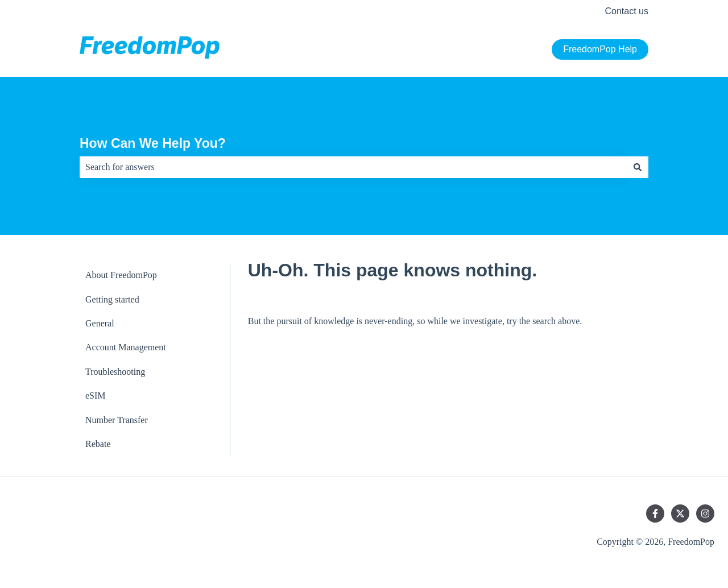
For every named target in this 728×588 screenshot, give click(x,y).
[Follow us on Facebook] (655, 514)
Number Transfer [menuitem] (117, 420)
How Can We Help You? (153, 143)
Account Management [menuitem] (126, 347)
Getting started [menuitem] (112, 299)
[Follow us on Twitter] (680, 514)
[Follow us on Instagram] (705, 514)
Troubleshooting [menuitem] (115, 372)
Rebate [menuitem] (98, 444)
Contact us (627, 11)
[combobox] (353, 167)
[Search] (638, 167)
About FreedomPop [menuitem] (121, 275)
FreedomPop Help (600, 49)
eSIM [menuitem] (96, 396)
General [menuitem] (100, 323)
